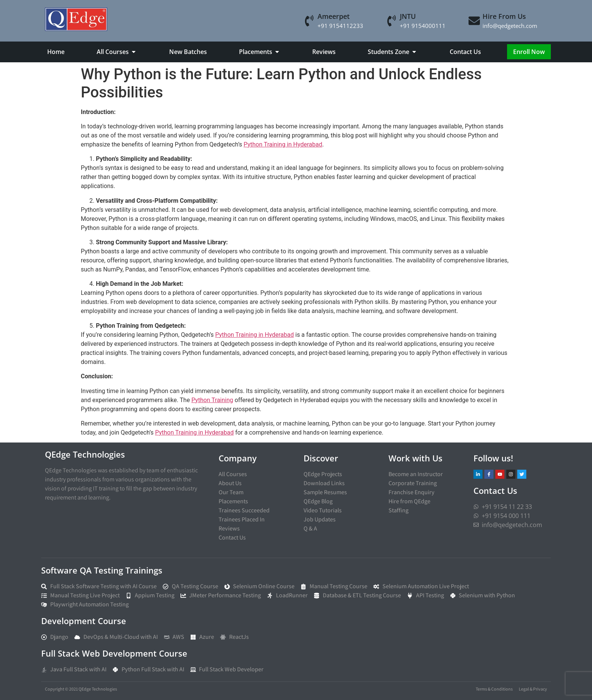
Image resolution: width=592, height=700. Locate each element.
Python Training (212, 400)
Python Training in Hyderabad (283, 144)
